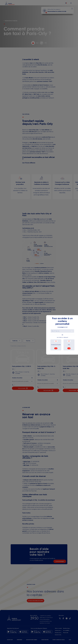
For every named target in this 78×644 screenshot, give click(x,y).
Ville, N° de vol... (56, 331)
